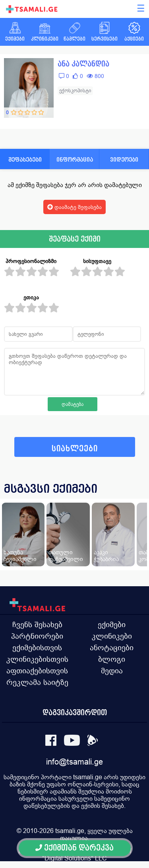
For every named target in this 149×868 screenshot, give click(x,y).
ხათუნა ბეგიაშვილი (20, 556)
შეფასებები (25, 159)
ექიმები (112, 624)
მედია (112, 671)
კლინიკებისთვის (37, 659)
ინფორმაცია (75, 159)
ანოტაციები (112, 648)
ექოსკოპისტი (75, 91)
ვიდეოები (124, 159)
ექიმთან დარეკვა (74, 848)
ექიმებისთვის (37, 648)
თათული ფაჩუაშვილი (66, 556)
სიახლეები (75, 449)
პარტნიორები (37, 636)
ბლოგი (112, 659)
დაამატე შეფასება (74, 207)
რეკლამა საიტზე (37, 682)
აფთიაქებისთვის (37, 671)
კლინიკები (112, 636)
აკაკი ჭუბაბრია (106, 556)
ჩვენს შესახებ (37, 624)
